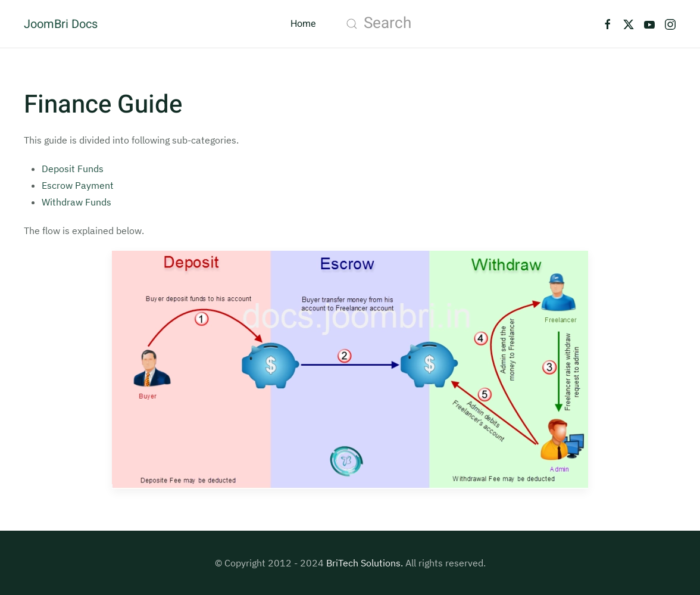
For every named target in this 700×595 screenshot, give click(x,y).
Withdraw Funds (76, 202)
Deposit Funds (73, 169)
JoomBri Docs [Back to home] (61, 24)
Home (303, 24)
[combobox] (459, 24)
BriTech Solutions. (365, 563)
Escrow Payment (78, 185)
